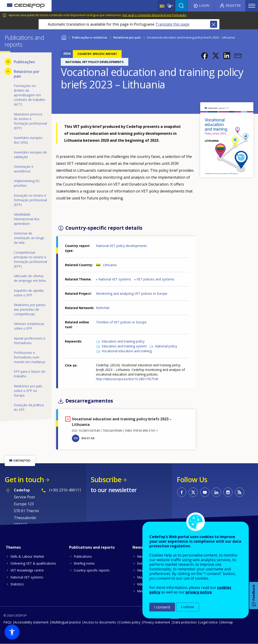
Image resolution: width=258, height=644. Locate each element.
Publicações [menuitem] (24, 62)
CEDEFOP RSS (240, 492)
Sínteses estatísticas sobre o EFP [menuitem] (29, 326)
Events (142, 563)
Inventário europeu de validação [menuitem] (30, 155)
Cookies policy (130, 622)
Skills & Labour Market (27, 556)
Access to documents (100, 622)
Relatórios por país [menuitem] (27, 74)
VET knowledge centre (27, 570)
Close (214, 24)
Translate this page (172, 24)
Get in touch (24, 480)
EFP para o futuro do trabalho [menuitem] (30, 374)
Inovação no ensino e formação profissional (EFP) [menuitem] (30, 200)
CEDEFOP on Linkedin (216, 492)
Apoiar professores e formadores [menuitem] (30, 341)
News (141, 556)
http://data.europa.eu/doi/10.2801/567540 (127, 379)
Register (233, 5)
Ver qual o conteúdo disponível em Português (154, 15)
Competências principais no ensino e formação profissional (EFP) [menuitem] (30, 259)
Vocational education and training (127, 351)
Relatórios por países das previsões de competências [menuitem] (30, 309)
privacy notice (199, 592)
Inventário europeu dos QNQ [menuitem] (28, 140)
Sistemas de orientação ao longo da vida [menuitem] (29, 238)
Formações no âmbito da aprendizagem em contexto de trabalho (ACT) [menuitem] (30, 95)
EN (76, 438)
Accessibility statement (31, 622)
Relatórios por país (127, 37)
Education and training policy (123, 341)
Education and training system (124, 346)
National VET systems (115, 279)
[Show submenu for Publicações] (8, 62)
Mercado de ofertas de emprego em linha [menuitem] (30, 278)
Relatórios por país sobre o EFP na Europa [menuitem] (28, 391)
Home (64, 37)
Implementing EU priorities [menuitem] (27, 183)
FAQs (8, 622)
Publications (83, 556)
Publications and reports (92, 547)
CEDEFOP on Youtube (205, 492)
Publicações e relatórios (90, 37)
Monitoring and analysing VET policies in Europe (132, 293)
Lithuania (110, 265)
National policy (166, 346)
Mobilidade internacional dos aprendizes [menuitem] (27, 219)
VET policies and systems (155, 279)
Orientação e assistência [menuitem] (24, 169)
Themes (13, 547)
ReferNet (103, 308)
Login (204, 5)
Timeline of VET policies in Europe (121, 322)
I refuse (188, 607)
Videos (142, 584)
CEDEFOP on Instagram (228, 492)
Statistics (17, 584)
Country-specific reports (92, 570)
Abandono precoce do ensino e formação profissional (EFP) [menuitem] (30, 121)
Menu (252, 6)
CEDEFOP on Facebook (182, 492)
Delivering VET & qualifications (33, 563)
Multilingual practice (66, 622)
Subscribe (106, 480)
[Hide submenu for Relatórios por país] (8, 71)
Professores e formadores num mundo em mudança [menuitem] (29, 357)
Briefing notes (84, 563)
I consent (162, 607)
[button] (205, 56)
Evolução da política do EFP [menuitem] (29, 407)
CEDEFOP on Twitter (193, 492)
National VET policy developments (121, 246)
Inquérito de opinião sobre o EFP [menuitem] (29, 293)
